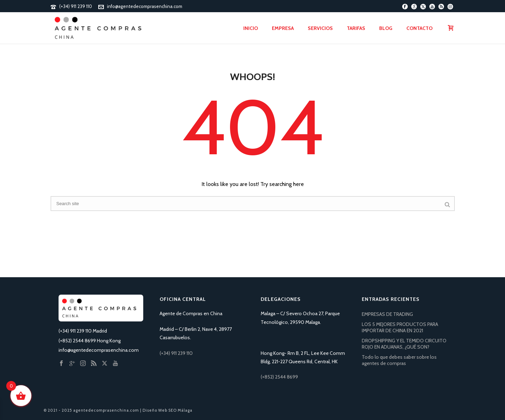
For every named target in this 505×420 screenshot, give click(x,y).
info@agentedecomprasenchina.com (145, 6)
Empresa (283, 28)
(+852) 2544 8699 (279, 377)
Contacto (419, 28)
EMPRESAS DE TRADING (387, 314)
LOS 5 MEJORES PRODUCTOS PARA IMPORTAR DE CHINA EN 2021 (400, 327)
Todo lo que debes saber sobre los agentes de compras (399, 360)
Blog (386, 28)
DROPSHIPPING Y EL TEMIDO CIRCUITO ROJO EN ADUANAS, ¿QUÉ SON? (404, 344)
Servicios (320, 28)
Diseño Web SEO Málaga (167, 410)
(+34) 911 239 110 (76, 6)
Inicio (251, 28)
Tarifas (356, 28)
